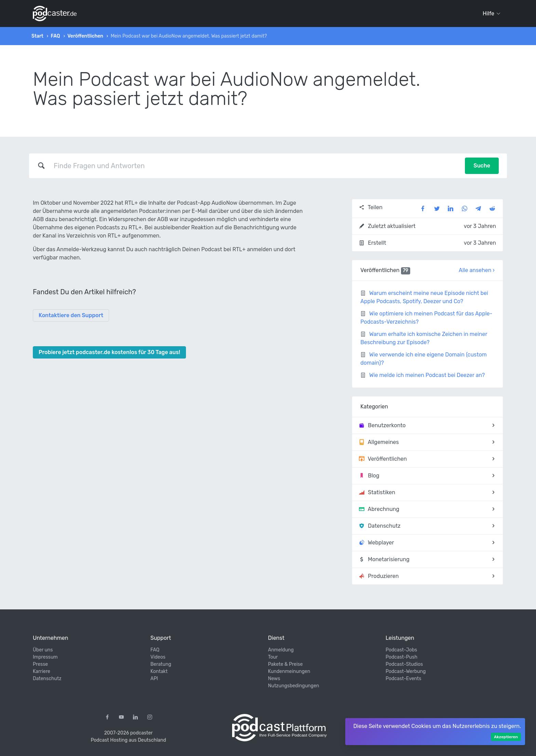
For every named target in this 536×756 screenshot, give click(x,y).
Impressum (45, 657)
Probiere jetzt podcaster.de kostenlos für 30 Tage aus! (109, 352)
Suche (482, 166)
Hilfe (492, 13)
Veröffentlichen (85, 36)
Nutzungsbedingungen (293, 686)
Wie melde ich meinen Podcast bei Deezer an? (427, 375)
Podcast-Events (403, 679)
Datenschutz (47, 679)
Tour (273, 657)
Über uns (43, 650)
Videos (158, 657)
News (274, 679)
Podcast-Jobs (401, 650)
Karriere (42, 671)
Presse (40, 664)
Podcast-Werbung (406, 671)
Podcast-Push (401, 657)
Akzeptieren (506, 737)
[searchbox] (255, 166)
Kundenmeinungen (289, 671)
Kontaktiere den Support (71, 315)
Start (37, 36)
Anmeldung (281, 650)
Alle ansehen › (477, 270)
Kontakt (159, 671)
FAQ (55, 36)
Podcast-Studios (404, 664)
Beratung (161, 664)
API (154, 679)
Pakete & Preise (285, 664)
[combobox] (255, 166)
